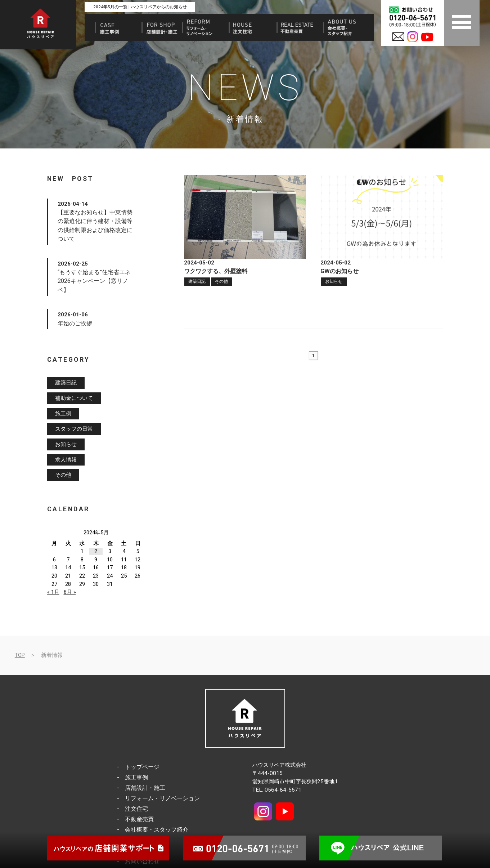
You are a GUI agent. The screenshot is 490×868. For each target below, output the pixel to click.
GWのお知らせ (340, 271)
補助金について (74, 398)
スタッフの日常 (74, 429)
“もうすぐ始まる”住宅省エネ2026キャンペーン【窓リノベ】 (94, 281)
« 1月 (53, 592)
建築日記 (197, 281)
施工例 (63, 414)
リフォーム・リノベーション (162, 798)
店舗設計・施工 (145, 788)
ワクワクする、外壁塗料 (216, 271)
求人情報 (66, 460)
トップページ (142, 767)
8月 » (70, 592)
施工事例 (136, 777)
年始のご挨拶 (75, 323)
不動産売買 (139, 819)
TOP (20, 655)
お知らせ (334, 281)
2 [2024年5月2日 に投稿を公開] (96, 551)
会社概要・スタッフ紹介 (157, 830)
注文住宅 (136, 809)
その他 (221, 281)
